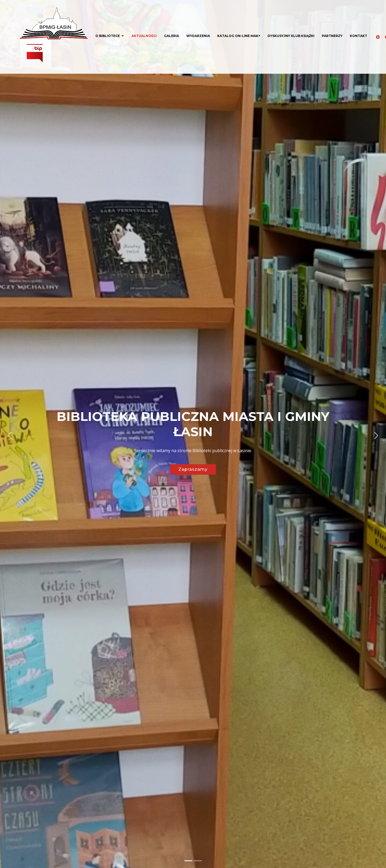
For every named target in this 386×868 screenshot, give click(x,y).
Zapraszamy (193, 469)
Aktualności (144, 36)
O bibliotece (108, 36)
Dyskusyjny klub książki (291, 36)
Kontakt (358, 36)
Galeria (172, 36)
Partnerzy (332, 36)
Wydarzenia (198, 36)
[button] (10, 434)
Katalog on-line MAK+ (239, 36)
